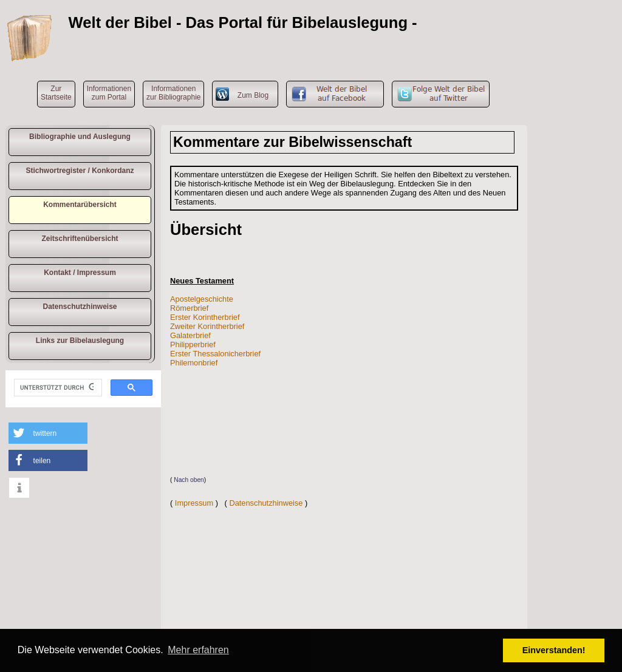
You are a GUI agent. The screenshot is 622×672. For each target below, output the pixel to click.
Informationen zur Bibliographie (173, 93)
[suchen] (57, 388)
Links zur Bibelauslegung (80, 341)
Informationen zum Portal (109, 93)
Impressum (194, 503)
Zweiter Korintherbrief (207, 326)
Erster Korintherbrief (205, 317)
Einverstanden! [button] (554, 650)
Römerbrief (189, 308)
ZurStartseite (56, 93)
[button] (48, 433)
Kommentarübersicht (80, 205)
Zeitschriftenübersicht (80, 239)
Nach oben (189, 480)
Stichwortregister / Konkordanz (80, 171)
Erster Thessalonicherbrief (215, 354)
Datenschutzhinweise (80, 307)
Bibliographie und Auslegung (80, 137)
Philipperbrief (193, 344)
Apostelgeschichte (202, 299)
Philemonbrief (194, 363)
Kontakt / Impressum (80, 273)
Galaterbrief (190, 335)
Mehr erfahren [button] (198, 650)
